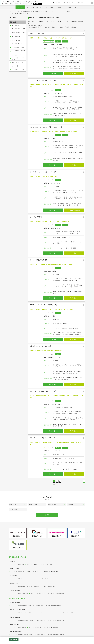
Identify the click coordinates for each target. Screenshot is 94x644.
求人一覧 (20, 7)
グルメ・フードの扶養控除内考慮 (38, 620)
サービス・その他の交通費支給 (51, 627)
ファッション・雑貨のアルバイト (18, 572)
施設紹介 (60, 7)
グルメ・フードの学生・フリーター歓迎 (42, 613)
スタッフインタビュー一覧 (34, 7)
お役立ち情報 (71, 7)
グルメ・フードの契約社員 (33, 586)
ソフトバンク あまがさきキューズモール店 (43, 391)
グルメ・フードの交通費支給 (35, 627)
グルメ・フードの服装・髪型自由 (38, 635)
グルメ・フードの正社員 (32, 564)
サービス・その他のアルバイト (51, 572)
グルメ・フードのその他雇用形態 (38, 593)
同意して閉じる (14, 639)
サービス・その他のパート (46, 579)
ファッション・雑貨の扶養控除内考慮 (19, 620)
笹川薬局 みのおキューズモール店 (40, 346)
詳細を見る (53, 73)
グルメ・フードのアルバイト (35, 572)
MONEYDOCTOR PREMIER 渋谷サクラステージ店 (46, 127)
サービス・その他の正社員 (46, 564)
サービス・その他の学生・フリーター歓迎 (64, 613)
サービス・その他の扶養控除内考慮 (56, 620)
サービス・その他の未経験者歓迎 (53, 606)
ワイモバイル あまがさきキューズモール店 (43, 80)
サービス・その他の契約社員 (48, 586)
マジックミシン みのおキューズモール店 (42, 438)
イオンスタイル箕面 (36, 217)
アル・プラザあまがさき (37, 33)
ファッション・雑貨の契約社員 (18, 586)
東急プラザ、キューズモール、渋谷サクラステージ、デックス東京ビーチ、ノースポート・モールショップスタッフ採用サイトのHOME (40, 11)
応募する (74, 73)
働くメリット (50, 7)
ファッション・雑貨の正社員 (17, 564)
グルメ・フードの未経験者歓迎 (36, 606)
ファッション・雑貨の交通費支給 (18, 627)
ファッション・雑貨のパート (17, 579)
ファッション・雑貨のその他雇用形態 (19, 593)
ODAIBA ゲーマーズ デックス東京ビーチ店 (44, 305)
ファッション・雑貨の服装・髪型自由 (19, 635)
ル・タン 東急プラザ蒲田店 (39, 260)
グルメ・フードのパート (32, 579)
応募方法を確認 (74, 210)
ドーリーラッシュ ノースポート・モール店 (43, 172)
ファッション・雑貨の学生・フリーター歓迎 (21, 613)
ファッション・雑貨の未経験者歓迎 (19, 606)
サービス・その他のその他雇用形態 (56, 593)
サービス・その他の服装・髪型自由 (56, 635)
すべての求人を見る (60, 3)
